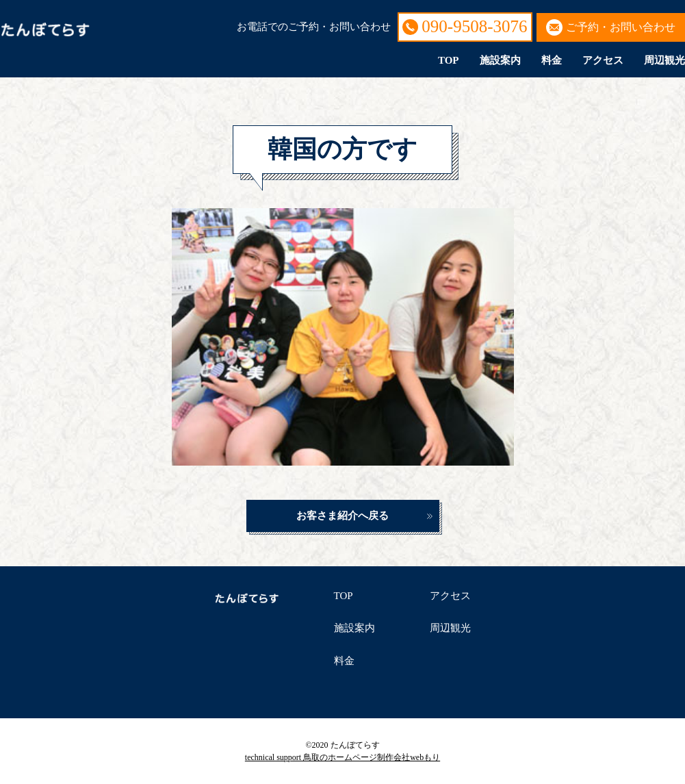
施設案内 (500, 60)
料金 (552, 60)
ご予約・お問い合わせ (621, 27)
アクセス (603, 60)
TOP (449, 60)
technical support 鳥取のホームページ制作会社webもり (342, 757)
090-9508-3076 (474, 26)
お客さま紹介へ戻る (342, 516)
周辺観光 (664, 60)
